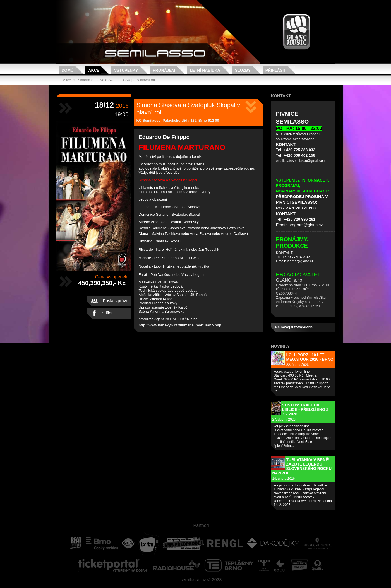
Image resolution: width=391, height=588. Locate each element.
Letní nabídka (205, 70)
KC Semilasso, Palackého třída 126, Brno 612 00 (178, 120)
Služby (243, 70)
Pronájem (164, 70)
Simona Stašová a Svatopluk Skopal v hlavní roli (117, 80)
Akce (94, 70)
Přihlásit (276, 70)
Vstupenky (126, 70)
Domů (68, 70)
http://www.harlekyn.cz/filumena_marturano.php (180, 325)
